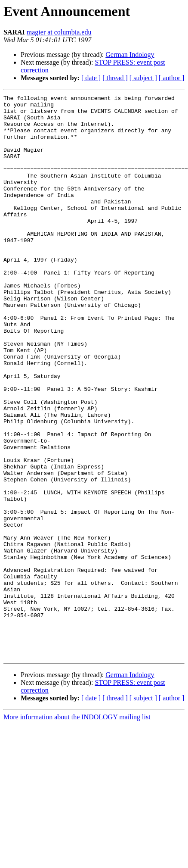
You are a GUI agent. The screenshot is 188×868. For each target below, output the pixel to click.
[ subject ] (143, 78)
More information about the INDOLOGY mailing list (77, 829)
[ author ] (172, 78)
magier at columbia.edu (59, 32)
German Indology (130, 55)
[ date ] (91, 78)
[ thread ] (115, 78)
